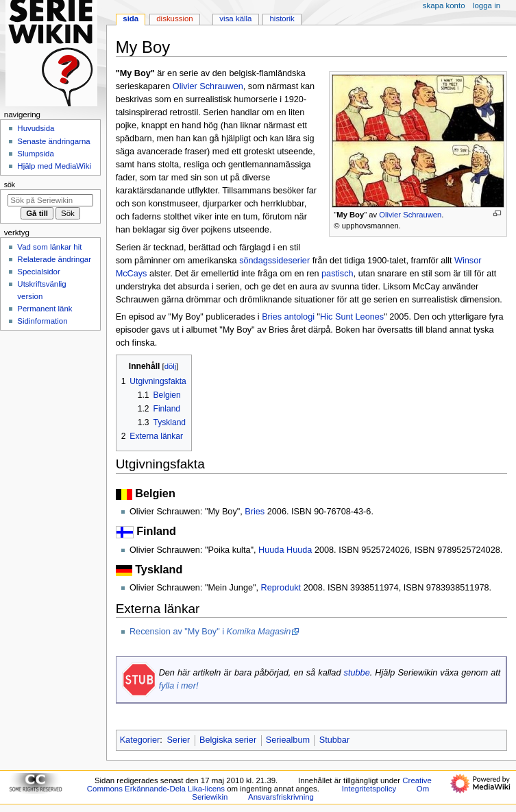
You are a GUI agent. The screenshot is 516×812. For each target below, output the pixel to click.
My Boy (350, 215)
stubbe (357, 673)
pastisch (337, 274)
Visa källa (235, 19)
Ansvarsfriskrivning (281, 797)
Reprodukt (281, 588)
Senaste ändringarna (53, 141)
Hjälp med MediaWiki (54, 166)
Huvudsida (36, 128)
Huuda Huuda (285, 550)
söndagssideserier (274, 261)
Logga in (487, 5)
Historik (282, 19)
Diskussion (174, 19)
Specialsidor (38, 272)
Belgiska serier (228, 740)
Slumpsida (35, 154)
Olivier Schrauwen (410, 215)
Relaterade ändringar (54, 259)
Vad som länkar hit (49, 247)
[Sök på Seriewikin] (50, 200)
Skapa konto (444, 5)
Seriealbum (288, 740)
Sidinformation (42, 321)
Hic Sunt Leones (352, 317)
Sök (10, 184)
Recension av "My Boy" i (210, 632)
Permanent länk (45, 309)
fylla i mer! (179, 686)
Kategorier (140, 740)
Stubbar (334, 740)
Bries (272, 317)
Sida (131, 19)
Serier (178, 740)
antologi (299, 317)
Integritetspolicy (369, 789)
